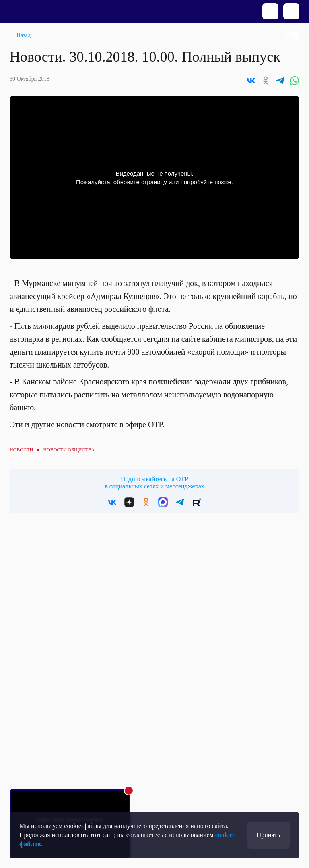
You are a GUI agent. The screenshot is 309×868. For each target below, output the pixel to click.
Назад (24, 35)
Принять (268, 835)
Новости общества (69, 450)
